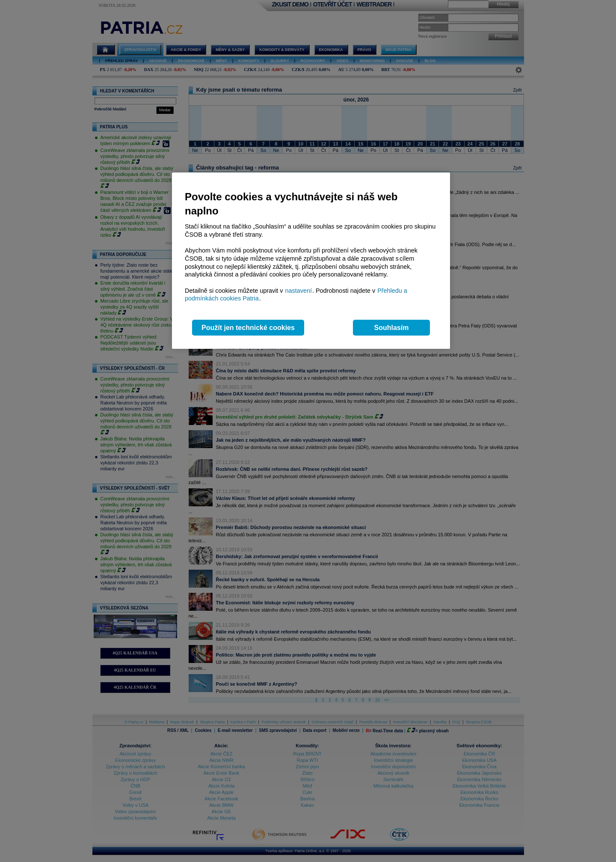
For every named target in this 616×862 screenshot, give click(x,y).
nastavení (299, 291)
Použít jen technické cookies (248, 328)
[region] (311, 261)
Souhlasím (392, 328)
